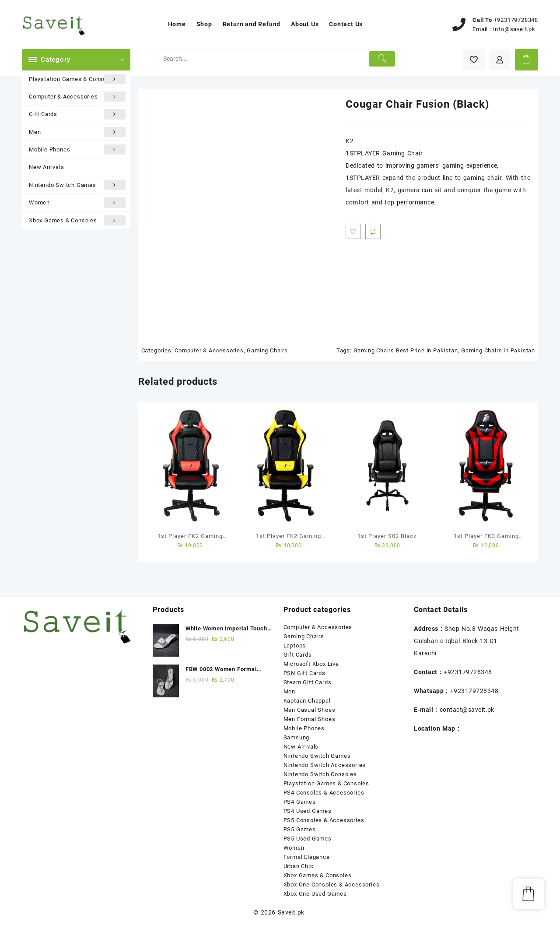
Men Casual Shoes (310, 710)
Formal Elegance (307, 857)
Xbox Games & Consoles (77, 220)
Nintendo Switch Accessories (325, 765)
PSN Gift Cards (304, 673)
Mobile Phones (77, 149)
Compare (373, 231)
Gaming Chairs (267, 350)
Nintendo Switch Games (77, 185)
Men (77, 132)
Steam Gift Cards (308, 682)
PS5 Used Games (308, 839)
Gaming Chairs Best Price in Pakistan (406, 350)
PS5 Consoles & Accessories (324, 820)
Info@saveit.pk (514, 29)
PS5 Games (300, 829)
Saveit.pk (291, 912)
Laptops (295, 645)
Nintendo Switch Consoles (320, 774)
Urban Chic (299, 866)
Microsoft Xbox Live (311, 664)
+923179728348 (516, 20)
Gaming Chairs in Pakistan (498, 350)
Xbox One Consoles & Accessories (332, 885)
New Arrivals (47, 167)
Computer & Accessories (77, 97)
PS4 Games (300, 802)
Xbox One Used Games (315, 894)
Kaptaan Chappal (307, 701)
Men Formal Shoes (310, 719)
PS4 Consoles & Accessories (324, 793)
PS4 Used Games (308, 811)
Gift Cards (77, 114)
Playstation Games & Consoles (77, 79)
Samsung (297, 737)
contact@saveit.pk (467, 710)
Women (77, 202)
